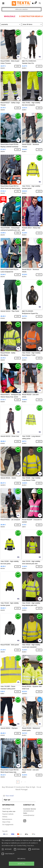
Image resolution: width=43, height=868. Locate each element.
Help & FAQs (6, 822)
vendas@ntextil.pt (29, 815)
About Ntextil (6, 809)
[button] (33, 3)
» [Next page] (25, 782)
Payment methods (8, 814)
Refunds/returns (7, 819)
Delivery (5, 817)
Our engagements (8, 825)
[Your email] (19, 796)
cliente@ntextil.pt (29, 811)
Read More (31, 846)
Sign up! (7, 800)
